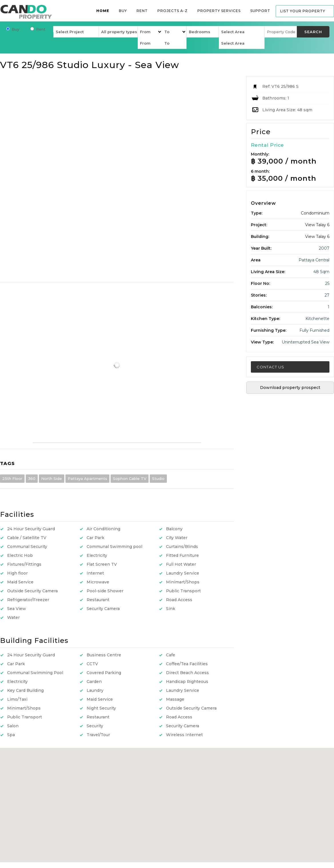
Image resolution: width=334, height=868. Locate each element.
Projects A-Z (173, 11)
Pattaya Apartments (87, 478)
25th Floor (12, 478)
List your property (303, 11)
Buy (123, 11)
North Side (52, 478)
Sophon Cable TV (130, 478)
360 (32, 478)
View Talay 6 (317, 225)
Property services (219, 11)
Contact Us (270, 367)
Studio (158, 478)
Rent (142, 11)
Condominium (315, 213)
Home (103, 11)
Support (260, 11)
